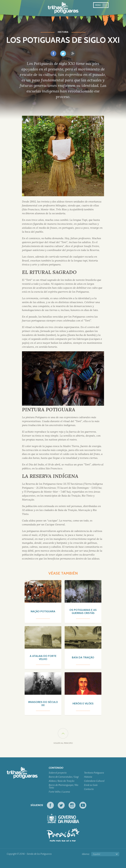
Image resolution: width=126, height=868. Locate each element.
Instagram (72, 805)
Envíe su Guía (91, 785)
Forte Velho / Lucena (59, 792)
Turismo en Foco (63, 835)
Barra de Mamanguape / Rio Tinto (63, 786)
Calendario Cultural (94, 781)
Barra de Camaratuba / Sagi (64, 777)
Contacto (89, 789)
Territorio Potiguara (94, 773)
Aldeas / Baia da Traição (62, 781)
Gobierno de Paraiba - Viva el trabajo (63, 818)
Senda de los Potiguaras (63, 8)
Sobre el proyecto (58, 773)
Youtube (83, 805)
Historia (88, 777)
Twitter (61, 805)
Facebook (50, 805)
